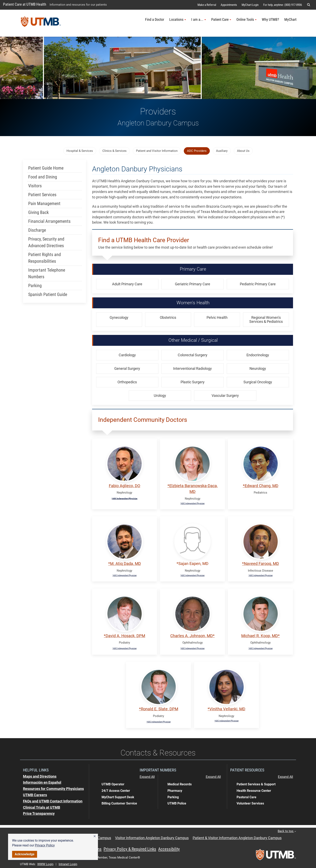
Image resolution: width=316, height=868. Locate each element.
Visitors (35, 186)
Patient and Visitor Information (157, 151)
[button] (95, 836)
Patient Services (42, 195)
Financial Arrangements (49, 221)
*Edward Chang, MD (261, 486)
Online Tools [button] (246, 20)
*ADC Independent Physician (124, 499)
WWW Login (45, 864)
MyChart (290, 20)
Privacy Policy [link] (45, 845)
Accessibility (169, 849)
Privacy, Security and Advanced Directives (46, 242)
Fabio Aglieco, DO (125, 486)
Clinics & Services (114, 151)
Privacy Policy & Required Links (130, 849)
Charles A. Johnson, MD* (192, 636)
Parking (35, 286)
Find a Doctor (155, 20)
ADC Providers (197, 151)
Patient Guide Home (46, 168)
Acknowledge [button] (25, 854)
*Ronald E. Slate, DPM (159, 709)
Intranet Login (68, 864)
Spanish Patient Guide (48, 294)
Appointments (229, 5)
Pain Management (44, 204)
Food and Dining (43, 177)
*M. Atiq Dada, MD (125, 564)
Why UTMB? (270, 20)
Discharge (37, 230)
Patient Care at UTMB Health (25, 4)
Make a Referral (207, 5)
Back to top (287, 831)
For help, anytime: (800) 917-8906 (283, 5)
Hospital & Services (80, 151)
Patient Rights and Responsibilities (45, 258)
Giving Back (38, 212)
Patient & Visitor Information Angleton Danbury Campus (237, 838)
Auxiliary (222, 151)
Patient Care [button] (221, 20)
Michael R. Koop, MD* (260, 636)
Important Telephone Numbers (47, 273)
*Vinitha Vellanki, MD (226, 709)
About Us (243, 151)
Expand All (147, 777)
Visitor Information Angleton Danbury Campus (152, 838)
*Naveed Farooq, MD (260, 564)
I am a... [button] (199, 20)
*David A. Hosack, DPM (124, 636)
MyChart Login (250, 5)
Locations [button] (178, 20)
